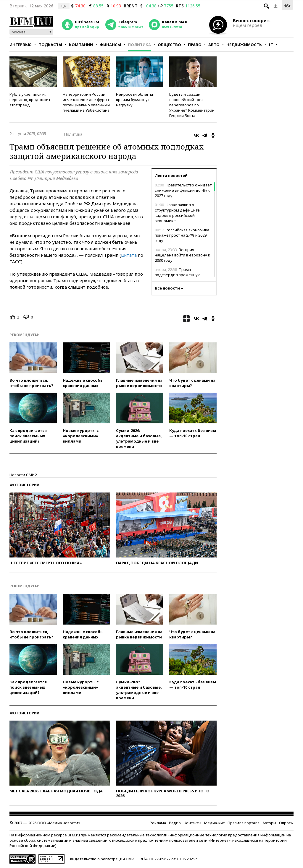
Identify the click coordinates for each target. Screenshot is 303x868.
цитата (129, 255)
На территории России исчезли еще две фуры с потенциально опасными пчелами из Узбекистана (86, 102)
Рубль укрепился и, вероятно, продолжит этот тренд (30, 100)
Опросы (286, 823)
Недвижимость (244, 45)
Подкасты (50, 45)
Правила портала (244, 823)
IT (271, 45)
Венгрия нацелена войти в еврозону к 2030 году (182, 255)
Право (195, 45)
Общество (169, 45)
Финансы (110, 45)
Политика (139, 45)
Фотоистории (24, 485)
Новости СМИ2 (23, 475)
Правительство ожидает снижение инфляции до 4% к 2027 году (183, 190)
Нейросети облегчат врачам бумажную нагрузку (135, 100)
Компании (81, 45)
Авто (214, 45)
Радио (175, 823)
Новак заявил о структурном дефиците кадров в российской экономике (177, 213)
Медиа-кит (214, 823)
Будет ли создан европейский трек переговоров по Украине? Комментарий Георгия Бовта (192, 105)
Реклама (158, 823)
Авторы (269, 823)
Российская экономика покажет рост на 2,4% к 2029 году (182, 235)
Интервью (21, 45)
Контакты (192, 823)
